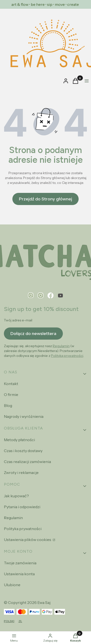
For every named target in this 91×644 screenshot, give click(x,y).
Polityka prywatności (23, 529)
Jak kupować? (16, 496)
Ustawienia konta (19, 574)
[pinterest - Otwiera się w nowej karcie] (31, 296)
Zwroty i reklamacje (21, 472)
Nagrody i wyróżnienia (24, 416)
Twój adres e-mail (18, 320)
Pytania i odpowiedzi (22, 507)
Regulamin (61, 346)
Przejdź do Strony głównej (45, 199)
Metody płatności (19, 440)
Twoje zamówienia (20, 563)
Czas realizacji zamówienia (27, 462)
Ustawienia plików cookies (28, 540)
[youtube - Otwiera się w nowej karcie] (60, 296)
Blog (8, 405)
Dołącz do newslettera (33, 333)
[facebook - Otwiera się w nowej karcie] (51, 296)
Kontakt (11, 384)
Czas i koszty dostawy (23, 451)
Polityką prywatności (67, 356)
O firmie (11, 395)
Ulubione (12, 585)
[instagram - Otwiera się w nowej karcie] (41, 296)
